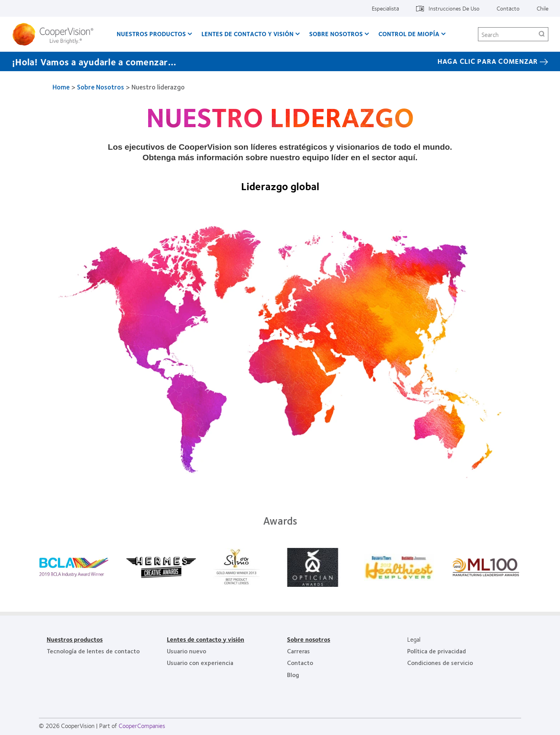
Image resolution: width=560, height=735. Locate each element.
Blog (293, 675)
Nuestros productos (151, 34)
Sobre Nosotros (336, 34)
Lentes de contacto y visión (248, 34)
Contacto (508, 8)
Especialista (385, 8)
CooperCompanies (142, 725)
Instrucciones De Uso (454, 8)
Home (61, 87)
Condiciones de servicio (440, 662)
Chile (542, 8)
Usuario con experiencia (200, 662)
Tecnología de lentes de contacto (93, 651)
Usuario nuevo (186, 651)
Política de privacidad (437, 651)
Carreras (298, 651)
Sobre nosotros (309, 639)
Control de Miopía (409, 34)
